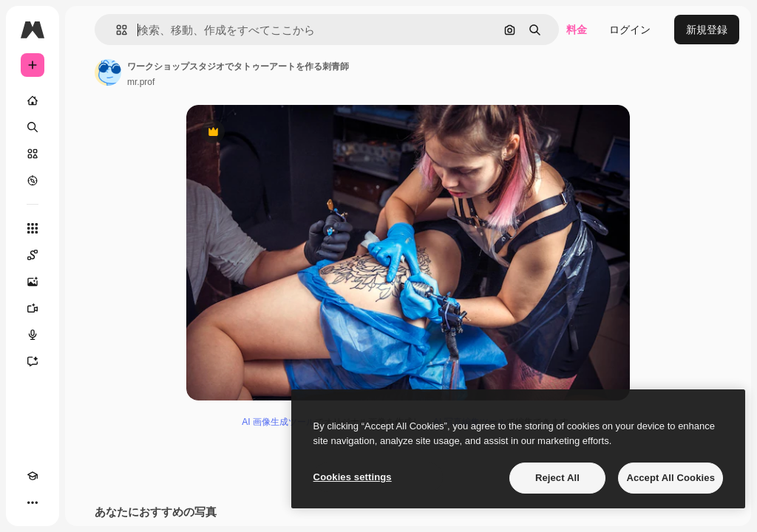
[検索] (33, 127)
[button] (116, 30)
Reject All (557, 478)
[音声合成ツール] (33, 335)
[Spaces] (33, 255)
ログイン (630, 30)
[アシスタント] (33, 361)
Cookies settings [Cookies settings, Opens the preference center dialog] (353, 477)
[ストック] (33, 154)
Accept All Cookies (671, 478)
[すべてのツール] (33, 228)
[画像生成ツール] (33, 282)
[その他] (33, 502)
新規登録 (707, 30)
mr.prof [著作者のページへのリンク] (141, 82)
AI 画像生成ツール (278, 422)
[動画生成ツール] (33, 308)
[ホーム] (33, 100)
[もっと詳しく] (33, 180)
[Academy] (33, 476)
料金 (577, 30)
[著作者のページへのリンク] (108, 72)
